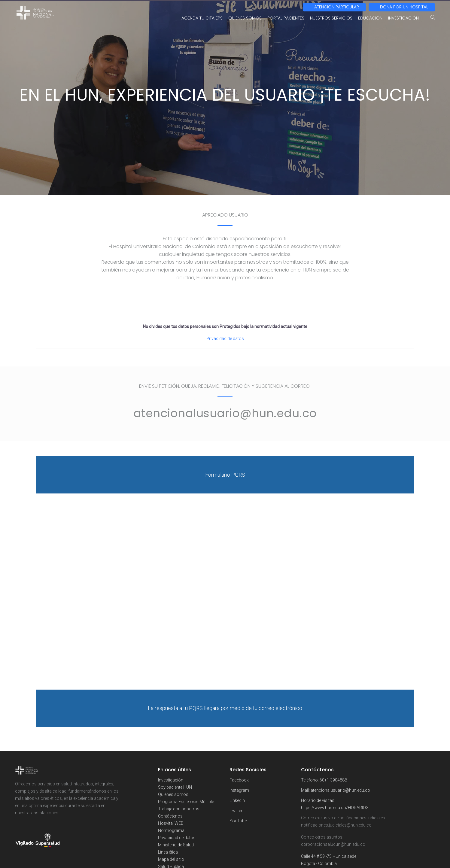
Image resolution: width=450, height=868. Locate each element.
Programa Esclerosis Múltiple (186, 802)
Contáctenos (170, 816)
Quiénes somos (173, 794)
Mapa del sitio (171, 859)
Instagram (239, 790)
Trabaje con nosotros (179, 809)
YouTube (238, 821)
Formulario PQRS (225, 475)
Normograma (171, 830)
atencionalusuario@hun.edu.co (340, 790)
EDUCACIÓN (370, 18)
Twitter (236, 811)
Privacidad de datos (225, 338)
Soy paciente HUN (175, 787)
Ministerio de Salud (176, 845)
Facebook (239, 780)
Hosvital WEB (171, 823)
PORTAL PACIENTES (286, 18)
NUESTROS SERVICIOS (331, 18)
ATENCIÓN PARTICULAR (337, 7)
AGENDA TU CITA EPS (202, 18)
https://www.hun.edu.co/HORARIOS (335, 808)
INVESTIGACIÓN (403, 18)
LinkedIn (237, 800)
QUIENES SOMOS (245, 18)
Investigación (171, 780)
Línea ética (168, 852)
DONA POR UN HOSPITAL (404, 7)
